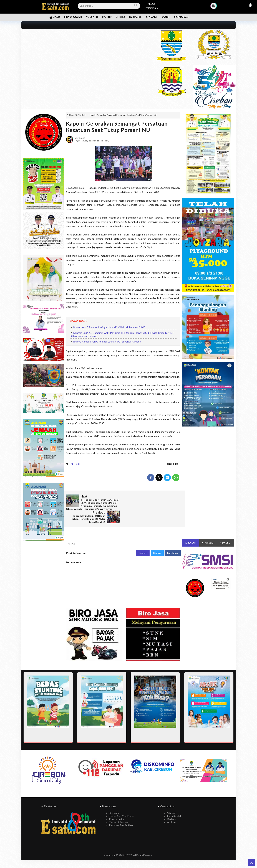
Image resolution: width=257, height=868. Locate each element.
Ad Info (171, 812)
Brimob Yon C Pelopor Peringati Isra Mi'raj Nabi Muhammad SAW (109, 327)
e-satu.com (110, 845)
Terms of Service (118, 812)
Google (143, 543)
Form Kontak (174, 806)
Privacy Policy (117, 809)
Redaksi (172, 809)
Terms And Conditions (122, 806)
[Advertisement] (84, 54)
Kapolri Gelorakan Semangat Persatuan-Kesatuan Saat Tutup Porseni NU (118, 127)
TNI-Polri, (104, 141)
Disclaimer (115, 803)
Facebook (173, 543)
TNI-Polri (74, 464)
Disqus (157, 543)
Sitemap (172, 803)
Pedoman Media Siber (121, 815)
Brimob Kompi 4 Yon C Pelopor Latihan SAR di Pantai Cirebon (107, 342)
